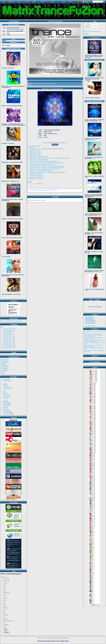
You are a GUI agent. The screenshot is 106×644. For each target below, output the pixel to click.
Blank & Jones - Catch (35, 150)
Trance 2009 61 (9, 334)
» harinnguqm (4, 369)
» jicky (2, 373)
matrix (6, 381)
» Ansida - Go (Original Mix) (91, 341)
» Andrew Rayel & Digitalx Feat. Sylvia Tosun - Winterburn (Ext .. (93, 336)
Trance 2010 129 (10, 336)
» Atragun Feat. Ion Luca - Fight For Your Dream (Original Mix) (94, 346)
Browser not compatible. (13, 160)
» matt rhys (4, 372)
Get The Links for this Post (34, 146)
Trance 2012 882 (10, 340)
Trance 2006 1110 (10, 329)
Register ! (86, 34)
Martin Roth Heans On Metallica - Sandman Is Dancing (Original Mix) (47, 172)
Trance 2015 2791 (10, 346)
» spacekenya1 (4, 365)
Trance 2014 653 (10, 344)
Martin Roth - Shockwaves (36, 174)
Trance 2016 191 (10, 348)
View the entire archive (91, 326)
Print (29, 190)
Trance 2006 (66, 89)
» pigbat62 (3, 364)
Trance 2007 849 (10, 331)
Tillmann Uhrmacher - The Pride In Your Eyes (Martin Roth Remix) (47, 149)
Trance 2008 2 (9, 333)
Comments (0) (54, 190)
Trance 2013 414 (10, 342)
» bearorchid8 (4, 367)
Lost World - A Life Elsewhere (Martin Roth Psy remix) (44, 161)
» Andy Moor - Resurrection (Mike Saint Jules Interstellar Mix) (93, 338)
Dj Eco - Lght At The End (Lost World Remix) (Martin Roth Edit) (46, 163)
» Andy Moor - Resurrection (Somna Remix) (94, 340)
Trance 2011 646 (10, 338)
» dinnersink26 (5, 361)
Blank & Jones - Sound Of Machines (39, 160)
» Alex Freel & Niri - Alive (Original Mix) (94, 334)
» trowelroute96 (5, 359)
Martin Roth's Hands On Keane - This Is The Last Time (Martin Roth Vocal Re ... (50, 158)
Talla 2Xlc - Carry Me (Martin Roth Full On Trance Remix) (45, 169)
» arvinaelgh (4, 370)
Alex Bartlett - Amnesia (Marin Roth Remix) (41, 171)
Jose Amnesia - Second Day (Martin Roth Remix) (42, 164)
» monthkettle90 (5, 362)
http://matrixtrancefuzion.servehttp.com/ (11, 321)
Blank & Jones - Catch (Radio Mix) (38, 157)
